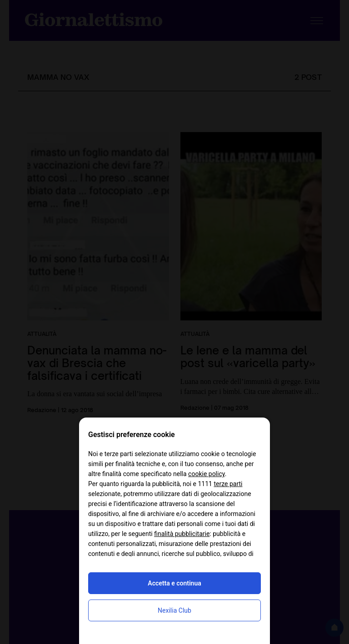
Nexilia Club (174, 610)
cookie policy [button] (207, 474)
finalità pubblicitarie (182, 534)
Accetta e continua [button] (174, 583)
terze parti (228, 484)
